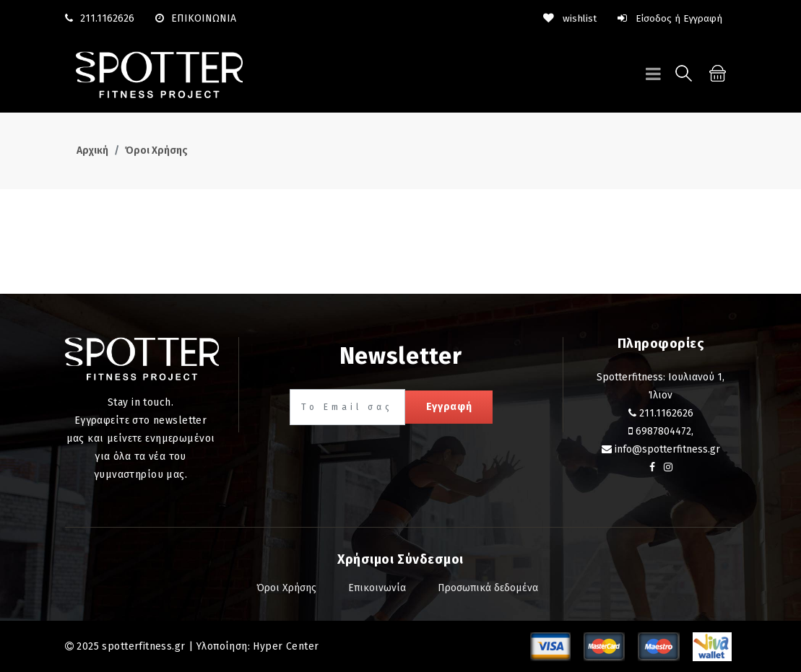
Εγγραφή (449, 406)
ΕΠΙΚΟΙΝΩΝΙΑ (196, 18)
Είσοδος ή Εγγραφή (669, 18)
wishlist (568, 18)
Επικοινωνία (377, 587)
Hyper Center (286, 646)
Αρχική (92, 150)
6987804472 (663, 431)
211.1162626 (107, 18)
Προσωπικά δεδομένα (488, 587)
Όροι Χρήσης (156, 150)
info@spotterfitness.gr (667, 449)
